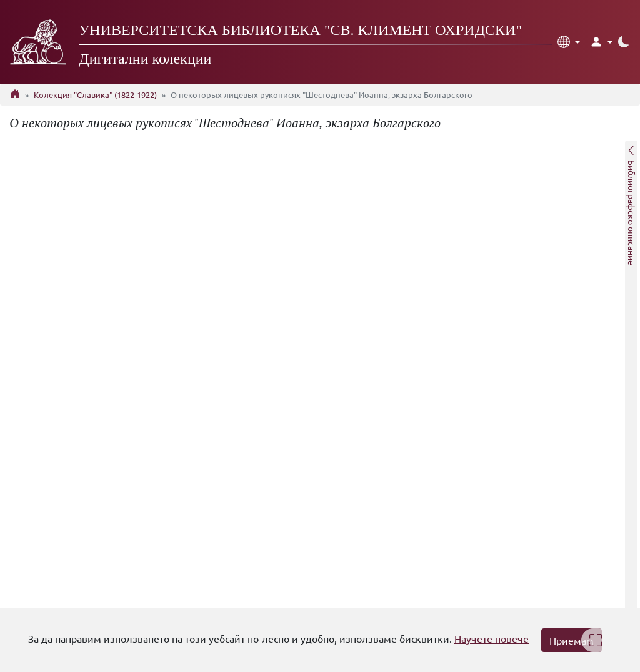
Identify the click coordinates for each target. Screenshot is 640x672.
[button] (569, 42)
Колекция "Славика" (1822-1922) (95, 95)
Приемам (572, 640)
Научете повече (492, 638)
